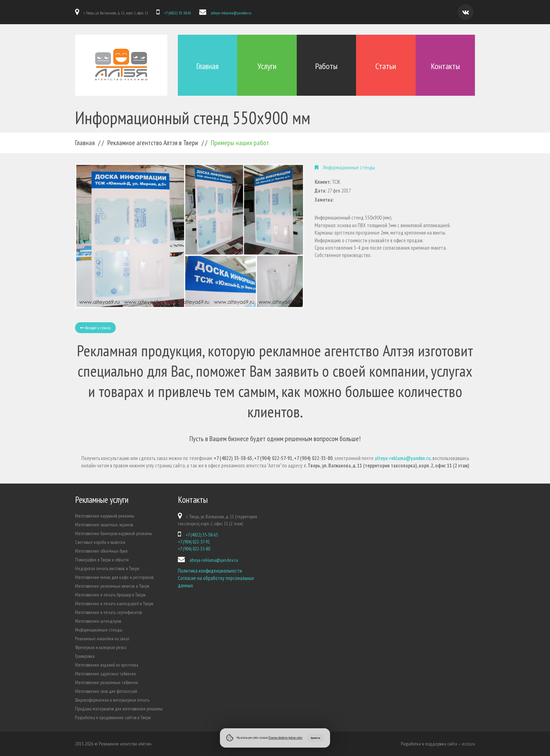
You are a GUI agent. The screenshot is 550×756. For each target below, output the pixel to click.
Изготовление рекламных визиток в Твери (112, 586)
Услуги (267, 66)
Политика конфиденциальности (210, 571)
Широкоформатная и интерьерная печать (112, 700)
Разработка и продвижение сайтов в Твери (113, 717)
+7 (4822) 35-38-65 (178, 13)
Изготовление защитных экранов (104, 525)
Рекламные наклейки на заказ (102, 639)
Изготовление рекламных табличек (107, 682)
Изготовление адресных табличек (106, 674)
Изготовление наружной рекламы (105, 516)
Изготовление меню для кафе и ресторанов (114, 577)
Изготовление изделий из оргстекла (107, 665)
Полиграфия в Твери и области (102, 560)
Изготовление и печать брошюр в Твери (110, 595)
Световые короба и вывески (100, 542)
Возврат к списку (95, 328)
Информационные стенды (99, 630)
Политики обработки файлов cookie (285, 738)
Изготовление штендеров (98, 621)
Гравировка (85, 656)
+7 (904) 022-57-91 (194, 542)
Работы (326, 66)
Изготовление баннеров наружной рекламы (114, 533)
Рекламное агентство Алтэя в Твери (153, 143)
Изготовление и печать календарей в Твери (114, 603)
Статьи (386, 66)
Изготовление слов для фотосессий (106, 691)
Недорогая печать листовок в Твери (107, 568)
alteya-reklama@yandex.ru (231, 13)
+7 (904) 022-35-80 (194, 549)
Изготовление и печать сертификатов (108, 612)
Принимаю (316, 738)
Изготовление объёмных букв (101, 551)
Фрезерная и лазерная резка (101, 647)
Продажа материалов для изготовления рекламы (119, 709)
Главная (207, 66)
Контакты (445, 66)
